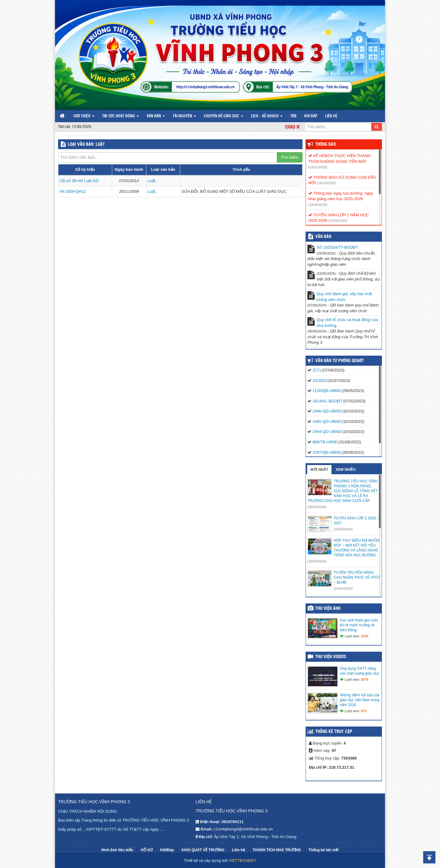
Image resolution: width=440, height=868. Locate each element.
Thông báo (326, 145)
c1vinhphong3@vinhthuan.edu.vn (243, 829)
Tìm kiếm (290, 157)
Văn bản (156, 116)
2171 (317, 370)
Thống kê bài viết (324, 850)
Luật (151, 181)
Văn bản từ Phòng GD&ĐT (340, 361)
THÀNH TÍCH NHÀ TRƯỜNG (277, 850)
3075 (365, 679)
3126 (365, 636)
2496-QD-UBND (327, 411)
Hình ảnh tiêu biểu (117, 850)
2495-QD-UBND (327, 421)
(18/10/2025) (326, 183)
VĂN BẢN (323, 237)
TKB (293, 116)
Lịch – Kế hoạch (267, 116)
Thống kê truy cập (334, 732)
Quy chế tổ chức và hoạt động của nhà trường (347, 323)
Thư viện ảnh (328, 609)
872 (364, 711)
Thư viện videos (331, 657)
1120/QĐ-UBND (327, 391)
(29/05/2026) (317, 507)
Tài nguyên (184, 116)
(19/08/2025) (318, 205)
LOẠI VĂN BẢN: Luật (86, 145)
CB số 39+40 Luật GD (79, 181)
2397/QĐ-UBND (327, 452)
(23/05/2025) (338, 221)
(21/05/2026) (343, 588)
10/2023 (320, 381)
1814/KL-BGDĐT (328, 401)
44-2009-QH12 (73, 191)
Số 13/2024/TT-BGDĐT (337, 247)
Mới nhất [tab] (319, 470)
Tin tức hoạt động (121, 116)
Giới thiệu (84, 116)
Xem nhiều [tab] (346, 470)
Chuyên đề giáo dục (224, 116)
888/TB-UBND (325, 442)
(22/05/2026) (343, 529)
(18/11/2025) (318, 167)
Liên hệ (331, 116)
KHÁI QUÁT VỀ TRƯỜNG (203, 850)
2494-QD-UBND (327, 432)
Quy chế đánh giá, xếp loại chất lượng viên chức (344, 297)
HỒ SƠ (147, 850)
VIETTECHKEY (242, 861)
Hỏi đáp (311, 116)
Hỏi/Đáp (167, 850)
